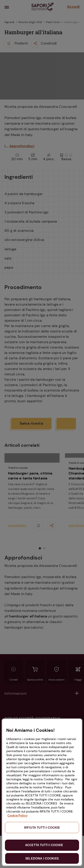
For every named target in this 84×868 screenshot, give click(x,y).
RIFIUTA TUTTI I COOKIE (42, 828)
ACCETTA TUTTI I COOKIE (44, 845)
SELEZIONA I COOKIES (42, 858)
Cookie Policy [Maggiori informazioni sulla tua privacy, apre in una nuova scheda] (17, 815)
